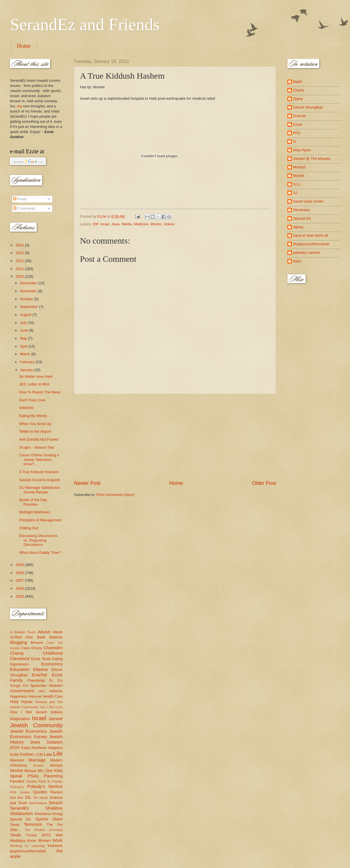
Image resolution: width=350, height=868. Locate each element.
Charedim (53, 648)
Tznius (31, 835)
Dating (57, 659)
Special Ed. (21, 819)
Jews (115, 224)
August (26, 315)
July (24, 323)
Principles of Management (40, 520)
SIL (28, 797)
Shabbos (54, 808)
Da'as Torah (41, 659)
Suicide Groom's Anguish (39, 480)
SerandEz (20, 808)
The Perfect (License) (44, 830)
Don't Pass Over (32, 400)
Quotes (40, 792)
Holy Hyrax (21, 701)
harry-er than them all (310, 235)
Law (48, 754)
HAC (42, 691)
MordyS (56, 765)
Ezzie (57, 675)
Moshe (156, 224)
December (29, 283)
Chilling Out (29, 528)
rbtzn (297, 261)
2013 (20, 253)
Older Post (264, 483)
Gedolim (56, 686)
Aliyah (58, 632)
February (28, 362)
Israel (105, 224)
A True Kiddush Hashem (39, 472)
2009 (20, 565)
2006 (20, 588)
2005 (20, 596)
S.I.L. (297, 184)
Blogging (18, 642)
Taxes (15, 825)
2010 (20, 276)
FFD (297, 133)
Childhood (53, 653)
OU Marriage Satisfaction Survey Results (40, 490)
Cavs (25, 648)
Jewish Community (36, 725)
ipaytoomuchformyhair (28, 851)
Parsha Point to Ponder (44, 781)
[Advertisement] (175, 437)
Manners (17, 760)
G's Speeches (35, 686)
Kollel (15, 754)
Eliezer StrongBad (308, 107)
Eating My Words (33, 416)
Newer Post (87, 483)
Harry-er (35, 696)
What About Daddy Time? (40, 553)
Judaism (54, 742)
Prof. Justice (20, 792)
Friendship (36, 680)
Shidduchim (21, 813)
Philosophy (17, 787)
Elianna (40, 669)
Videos (169, 224)
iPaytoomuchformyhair (311, 244)
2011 (20, 269)
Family (16, 680)
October (27, 299)
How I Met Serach (29, 712)
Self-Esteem (38, 803)
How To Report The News (40, 392)
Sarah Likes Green (308, 201)
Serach (56, 803)
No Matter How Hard (36, 376)
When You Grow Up (35, 424)
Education (20, 669)
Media (127, 224)
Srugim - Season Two (37, 447)
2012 (20, 261)
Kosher (27, 754)
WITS (46, 835)
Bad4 (41, 637)
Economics (52, 664)
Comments (24, 208)
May (24, 338)
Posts (20, 199)
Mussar (30, 771)
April (24, 346)
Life (58, 754)
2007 (20, 580)
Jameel (55, 719)
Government (22, 691)
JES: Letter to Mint (34, 384)
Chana (37, 648)
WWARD (26, 408)
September (29, 307)
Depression (19, 664)
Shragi (57, 814)
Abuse (44, 632)
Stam (57, 819)
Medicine (141, 224)
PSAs (33, 776)
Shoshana (43, 814)
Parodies (17, 781)
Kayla (26, 748)
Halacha (56, 691)
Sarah (44, 798)
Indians (57, 712)
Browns (37, 643)
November (29, 291)
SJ (35, 797)
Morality (38, 766)
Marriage (37, 760)
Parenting (53, 776)
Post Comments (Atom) (116, 495)
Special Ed (302, 218)
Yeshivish (55, 846)
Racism (56, 792)
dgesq (298, 227)
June (24, 330)
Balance (56, 637)
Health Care (53, 696)
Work (57, 840)
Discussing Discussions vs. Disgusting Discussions (38, 540)
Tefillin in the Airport (35, 431)
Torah (16, 835)
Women (44, 841)
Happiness (19, 696)
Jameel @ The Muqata (312, 159)
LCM (39, 754)
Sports (42, 819)
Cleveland (20, 658)
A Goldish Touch (23, 632)
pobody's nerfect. (307, 253)
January (27, 370)
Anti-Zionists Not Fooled (39, 439)
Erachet (39, 675)
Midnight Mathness (34, 512)
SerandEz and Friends (85, 24)
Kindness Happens (47, 748)
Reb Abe (17, 798)
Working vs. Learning (27, 846)
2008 (20, 573)
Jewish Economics (28, 731)
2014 (20, 245)
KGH (15, 747)
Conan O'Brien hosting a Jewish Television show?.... (39, 459)
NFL (41, 771)
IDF (95, 224)
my (19, 106)
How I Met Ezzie (51, 707)
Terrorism (33, 824)
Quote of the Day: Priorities (33, 502)
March (25, 354)
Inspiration (20, 719)
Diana (298, 99)
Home (24, 46)
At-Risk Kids (21, 637)
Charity (17, 653)
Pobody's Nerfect (45, 786)
